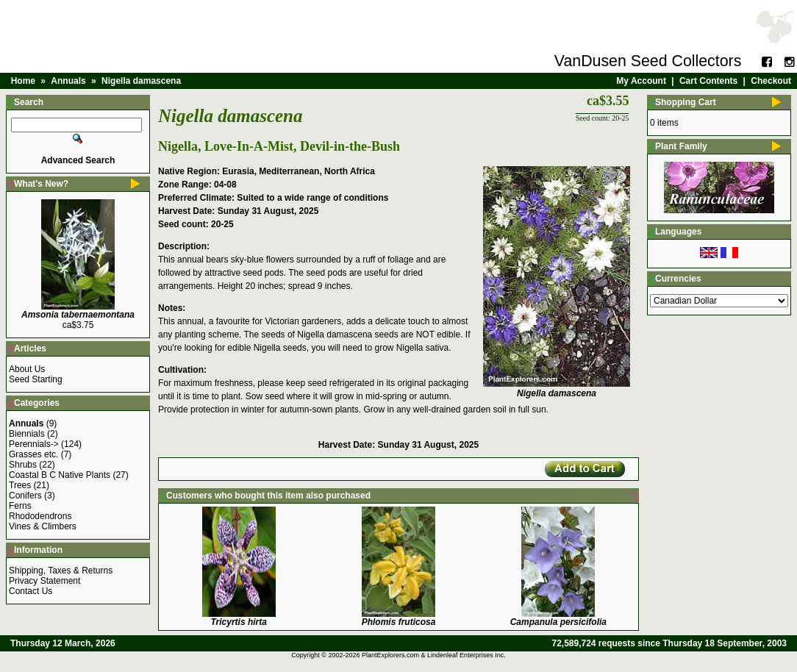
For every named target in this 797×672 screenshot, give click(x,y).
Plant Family (681, 146)
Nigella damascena (141, 81)
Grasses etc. (33, 454)
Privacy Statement (44, 581)
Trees (20, 485)
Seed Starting (36, 379)
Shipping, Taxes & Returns (61, 571)
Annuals (68, 81)
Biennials (27, 434)
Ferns (20, 506)
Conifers (25, 496)
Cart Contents (708, 81)
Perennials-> (34, 444)
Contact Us (31, 591)
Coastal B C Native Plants (60, 475)
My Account (641, 81)
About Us (27, 369)
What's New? (41, 184)
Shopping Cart (686, 102)
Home (23, 81)
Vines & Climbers (43, 526)
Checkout (771, 81)
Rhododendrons (40, 516)
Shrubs (23, 465)
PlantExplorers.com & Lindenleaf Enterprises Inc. (434, 655)
